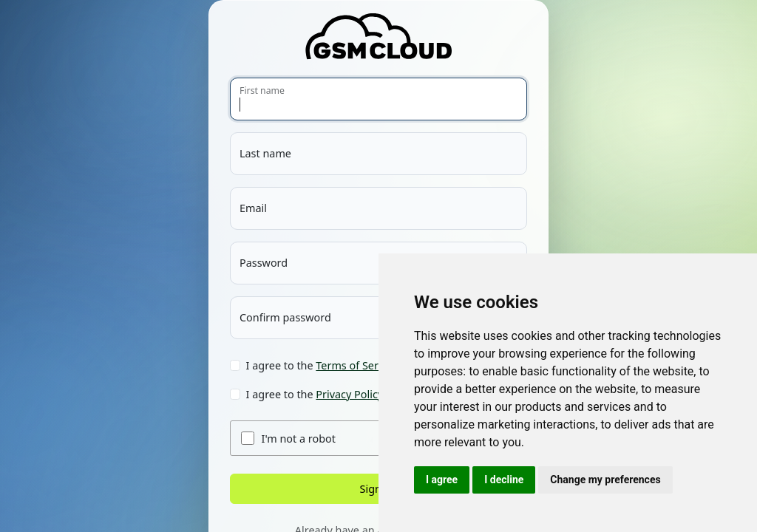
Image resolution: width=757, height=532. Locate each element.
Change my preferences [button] (605, 480)
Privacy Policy (349, 394)
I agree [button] (442, 480)
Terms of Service (357, 365)
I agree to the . (323, 365)
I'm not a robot (299, 439)
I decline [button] (504, 480)
